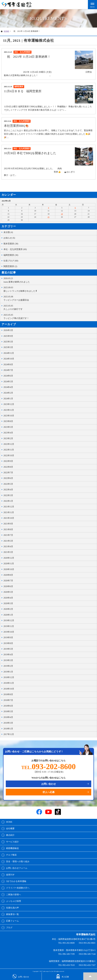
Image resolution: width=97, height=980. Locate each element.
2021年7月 (8, 535)
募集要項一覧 (12, 914)
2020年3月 (8, 603)
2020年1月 (8, 615)
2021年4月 (8, 547)
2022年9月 (8, 461)
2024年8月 (8, 365)
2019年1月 (8, 672)
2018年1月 (8, 729)
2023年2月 (8, 438)
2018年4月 (8, 717)
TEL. (48, 767)
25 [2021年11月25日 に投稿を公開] (49, 217)
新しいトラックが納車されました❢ (49, 289)
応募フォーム (12, 921)
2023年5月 (8, 427)
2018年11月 (9, 683)
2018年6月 (8, 706)
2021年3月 (8, 552)
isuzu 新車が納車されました (49, 280)
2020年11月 (9, 564)
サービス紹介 (12, 842)
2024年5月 (8, 382)
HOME (6, 31)
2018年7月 (8, 700)
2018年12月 (9, 677)
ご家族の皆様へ (14, 895)
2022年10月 (9, 456)
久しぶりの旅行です (49, 307)
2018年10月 (9, 689)
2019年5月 (8, 649)
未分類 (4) (8, 232)
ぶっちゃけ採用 (14, 901)
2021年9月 (8, 524)
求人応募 (62, 976)
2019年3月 (8, 660)
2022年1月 (8, 501)
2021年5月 (8, 541)
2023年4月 (8, 433)
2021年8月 (8, 529)
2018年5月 (8, 711)
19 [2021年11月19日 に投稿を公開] (62, 214)
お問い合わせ (49, 784)
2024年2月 (8, 393)
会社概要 (10, 829)
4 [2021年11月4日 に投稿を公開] (49, 208)
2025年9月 (8, 336)
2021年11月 (9, 512)
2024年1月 (8, 399)
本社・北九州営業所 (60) (15, 249)
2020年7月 (8, 581)
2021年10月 (9, 518)
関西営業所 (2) (10, 266)
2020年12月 (9, 558)
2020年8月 (8, 575)
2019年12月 (9, 620)
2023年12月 (9, 404)
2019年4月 (8, 655)
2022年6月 (8, 478)
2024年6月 (8, 376)
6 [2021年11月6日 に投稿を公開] (75, 208)
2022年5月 (8, 484)
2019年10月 (9, 632)
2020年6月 (8, 586)
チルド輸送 (11, 855)
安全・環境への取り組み (18, 862)
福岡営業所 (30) (11, 255)
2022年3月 (8, 495)
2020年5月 (8, 592)
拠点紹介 (10, 835)
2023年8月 (8, 421)
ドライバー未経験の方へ (18, 888)
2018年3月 (8, 723)
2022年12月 (9, 444)
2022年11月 (9, 450)
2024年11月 (9, 353)
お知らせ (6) (9, 238)
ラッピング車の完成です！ (49, 316)
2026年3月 (8, 330)
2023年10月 (9, 416)
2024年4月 (8, 387)
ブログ (9, 928)
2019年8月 (8, 643)
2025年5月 (8, 342)
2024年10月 (9, 359)
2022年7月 (8, 473)
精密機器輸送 (12, 848)
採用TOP (10, 875)
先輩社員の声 (12, 908)
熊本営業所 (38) (11, 244)
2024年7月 (8, 370)
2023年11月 (9, 410)
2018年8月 (8, 694)
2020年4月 (8, 598)
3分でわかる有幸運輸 (16, 881)
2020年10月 (9, 569)
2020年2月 (8, 609)
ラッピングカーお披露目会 (49, 298)
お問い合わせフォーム (17, 868)
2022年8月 (8, 467)
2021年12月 (9, 507)
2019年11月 (9, 626)
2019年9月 (8, 638)
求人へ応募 (49, 792)
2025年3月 (8, 347)
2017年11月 (9, 734)
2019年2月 (8, 666)
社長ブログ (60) (11, 261)
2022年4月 (8, 490)
